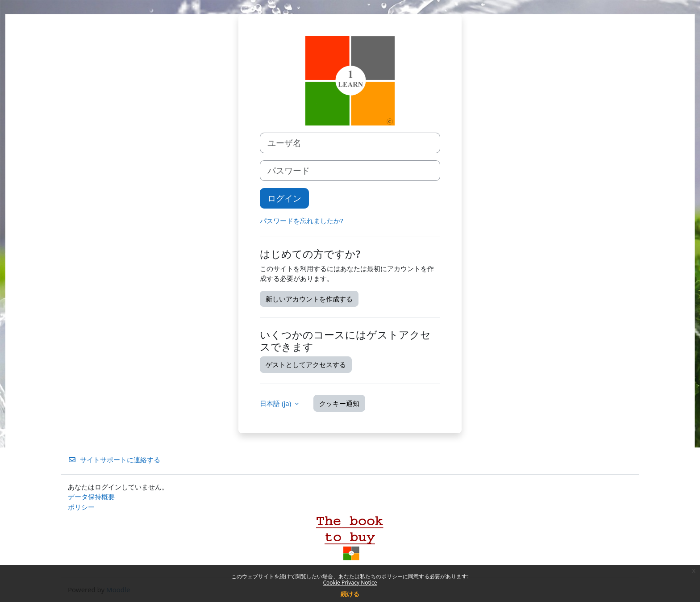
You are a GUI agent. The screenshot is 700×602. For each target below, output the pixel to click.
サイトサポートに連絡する (114, 460)
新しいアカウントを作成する (309, 299)
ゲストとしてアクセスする (306, 364)
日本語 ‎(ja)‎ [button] (276, 403)
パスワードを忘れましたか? (302, 221)
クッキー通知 (339, 403)
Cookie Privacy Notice (350, 583)
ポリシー (81, 507)
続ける (350, 594)
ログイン (284, 198)
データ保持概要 (91, 497)
